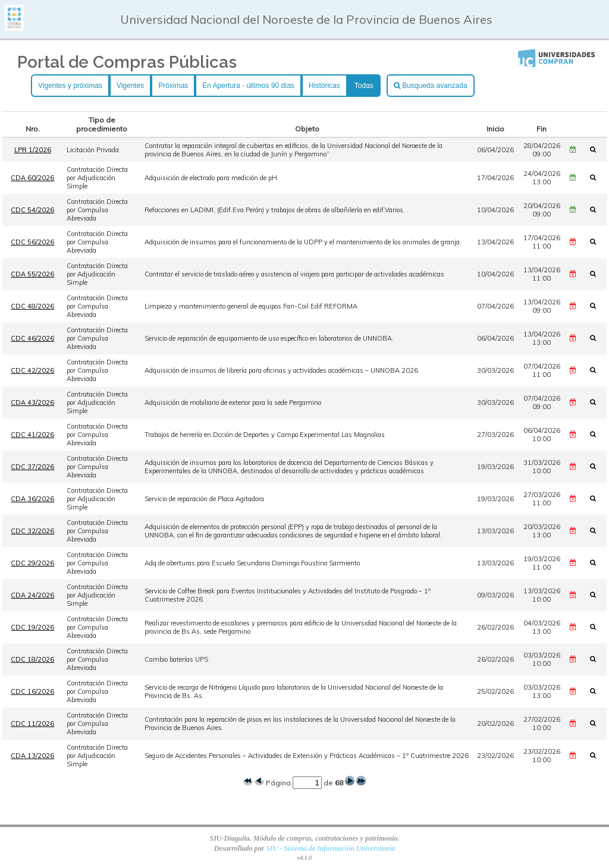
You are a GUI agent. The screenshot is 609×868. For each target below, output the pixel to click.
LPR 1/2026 (33, 150)
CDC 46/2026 (32, 338)
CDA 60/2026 (32, 178)
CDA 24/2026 (32, 595)
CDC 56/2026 (32, 242)
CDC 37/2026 (32, 467)
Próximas (173, 86)
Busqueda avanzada (431, 86)
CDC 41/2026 (32, 435)
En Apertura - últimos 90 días (248, 86)
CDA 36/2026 (32, 499)
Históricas (324, 86)
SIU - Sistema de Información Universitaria (330, 848)
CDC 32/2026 (32, 531)
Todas (364, 86)
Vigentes (130, 86)
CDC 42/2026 (32, 370)
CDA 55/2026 (32, 274)
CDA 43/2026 (32, 402)
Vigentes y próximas (70, 86)
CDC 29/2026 (32, 563)
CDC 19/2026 (32, 627)
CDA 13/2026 (32, 756)
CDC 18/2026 (32, 659)
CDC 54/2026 (32, 210)
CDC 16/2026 (32, 691)
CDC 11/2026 (32, 724)
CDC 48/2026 (32, 306)
